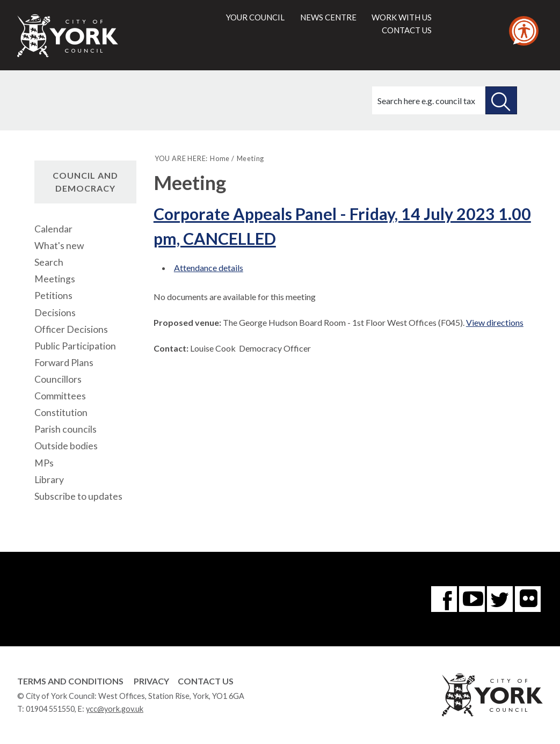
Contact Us (206, 681)
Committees (60, 396)
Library (49, 480)
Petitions (53, 296)
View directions (495, 322)
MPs (44, 463)
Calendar (53, 229)
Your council (255, 17)
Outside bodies (66, 446)
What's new (59, 246)
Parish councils (66, 429)
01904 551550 (50, 709)
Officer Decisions (71, 329)
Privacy (151, 681)
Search (49, 262)
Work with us (402, 17)
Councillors (58, 379)
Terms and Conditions (70, 681)
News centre (328, 17)
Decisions (55, 313)
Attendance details (209, 268)
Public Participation (75, 346)
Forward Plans (64, 363)
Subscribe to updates (78, 496)
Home (220, 158)
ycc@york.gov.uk (115, 709)
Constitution (61, 413)
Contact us (407, 30)
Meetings (55, 279)
